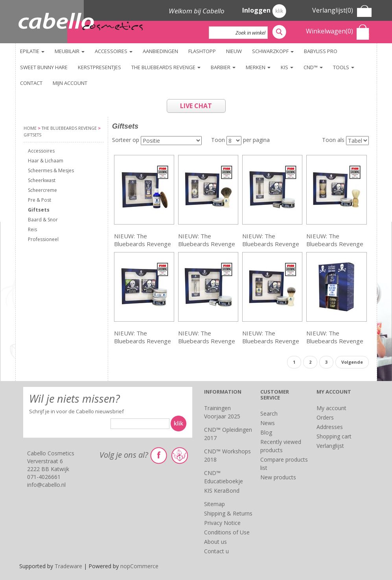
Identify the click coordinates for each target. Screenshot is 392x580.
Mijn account (70, 83)
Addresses (330, 427)
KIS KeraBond (222, 491)
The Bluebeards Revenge (166, 67)
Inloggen (264, 11)
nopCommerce (139, 566)
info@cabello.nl (46, 485)
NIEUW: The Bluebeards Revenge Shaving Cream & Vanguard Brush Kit (271, 337)
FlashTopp (202, 51)
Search (269, 413)
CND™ (313, 67)
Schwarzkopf (273, 51)
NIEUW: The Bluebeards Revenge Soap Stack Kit (335, 337)
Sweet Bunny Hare (44, 67)
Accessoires (114, 51)
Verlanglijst (330, 446)
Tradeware (69, 566)
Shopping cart (334, 436)
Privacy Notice (222, 523)
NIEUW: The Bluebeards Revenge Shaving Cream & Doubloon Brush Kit (335, 240)
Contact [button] (31, 83)
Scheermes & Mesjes (51, 170)
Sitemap (214, 504)
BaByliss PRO (321, 51)
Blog (266, 432)
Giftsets (39, 210)
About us (215, 542)
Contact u (216, 551)
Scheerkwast (42, 180)
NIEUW (234, 51)
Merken (258, 67)
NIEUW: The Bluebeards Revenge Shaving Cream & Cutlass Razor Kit (271, 240)
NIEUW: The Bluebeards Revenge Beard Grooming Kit (143, 240)
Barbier (223, 67)
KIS (287, 67)
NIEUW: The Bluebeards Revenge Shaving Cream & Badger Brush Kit (207, 240)
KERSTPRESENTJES (99, 67)
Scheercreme (42, 190)
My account (331, 408)
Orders (325, 417)
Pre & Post (40, 200)
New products (278, 477)
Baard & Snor (43, 220)
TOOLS (344, 67)
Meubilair (70, 51)
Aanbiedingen (160, 51)
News (268, 423)
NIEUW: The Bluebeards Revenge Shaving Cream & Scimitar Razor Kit (207, 337)
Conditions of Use (227, 532)
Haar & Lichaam (46, 161)
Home (30, 128)
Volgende (352, 362)
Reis (32, 229)
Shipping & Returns (228, 513)
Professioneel (43, 239)
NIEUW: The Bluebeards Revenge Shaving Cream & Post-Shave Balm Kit (143, 337)
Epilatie (32, 51)
